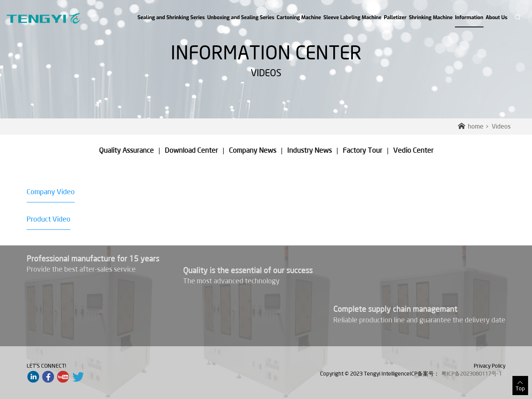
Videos (501, 126)
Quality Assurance (126, 150)
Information (469, 21)
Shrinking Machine (431, 17)
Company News (253, 150)
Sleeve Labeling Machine (353, 17)
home (471, 126)
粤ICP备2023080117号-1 (472, 374)
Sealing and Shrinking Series (171, 17)
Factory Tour (362, 150)
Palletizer (395, 17)
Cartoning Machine (299, 17)
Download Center (191, 150)
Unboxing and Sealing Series (241, 17)
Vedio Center (413, 150)
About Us (497, 17)
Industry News (309, 150)
